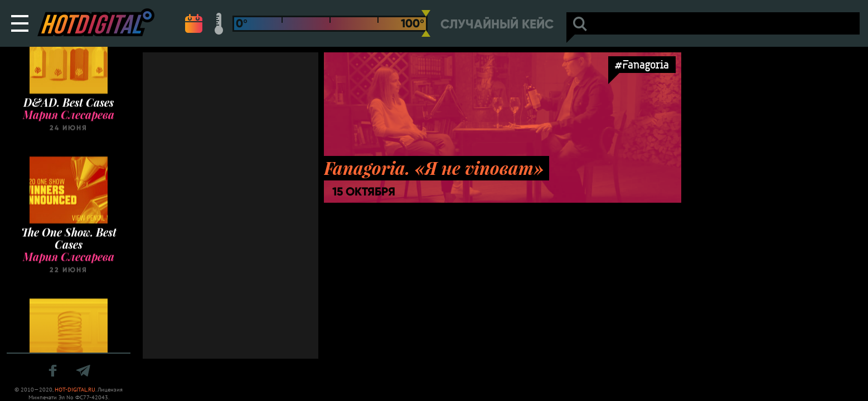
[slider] (426, 23)
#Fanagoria (642, 64)
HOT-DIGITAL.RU (75, 390)
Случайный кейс (497, 24)
